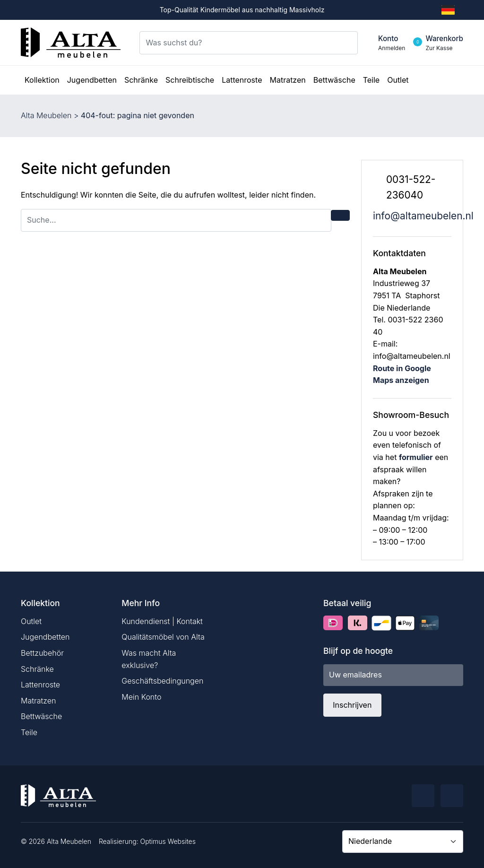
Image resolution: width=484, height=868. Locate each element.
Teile (29, 732)
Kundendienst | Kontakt (162, 621)
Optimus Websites (168, 841)
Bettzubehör (42, 653)
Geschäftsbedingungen (162, 681)
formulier (416, 457)
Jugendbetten (45, 637)
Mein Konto (141, 697)
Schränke (37, 669)
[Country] (403, 842)
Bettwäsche (41, 716)
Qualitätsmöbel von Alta (163, 637)
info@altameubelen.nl (423, 216)
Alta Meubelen (46, 115)
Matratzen (38, 701)
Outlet (31, 621)
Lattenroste (40, 685)
